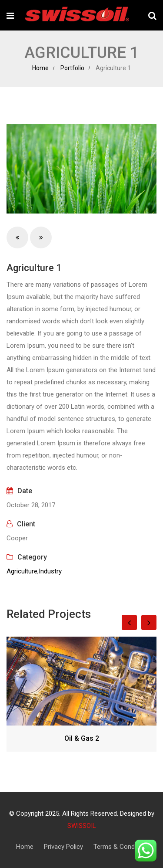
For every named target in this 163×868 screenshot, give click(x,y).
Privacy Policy (63, 847)
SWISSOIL (82, 826)
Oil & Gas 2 (82, 738)
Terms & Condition (120, 847)
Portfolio (72, 68)
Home (40, 68)
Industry (50, 571)
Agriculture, (23, 571)
